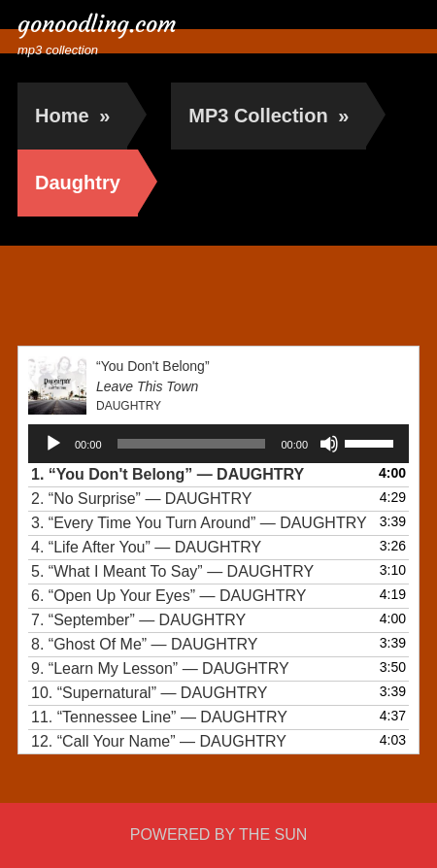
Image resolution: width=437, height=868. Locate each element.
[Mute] (329, 444)
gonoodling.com (97, 24)
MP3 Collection (269, 116)
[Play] (53, 444)
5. (172, 571)
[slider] (192, 444)
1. (168, 474)
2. (141, 499)
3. (199, 523)
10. (149, 693)
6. (168, 596)
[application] (218, 444)
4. (146, 547)
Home (72, 116)
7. (138, 620)
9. (160, 668)
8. (145, 644)
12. (159, 741)
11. (159, 717)
